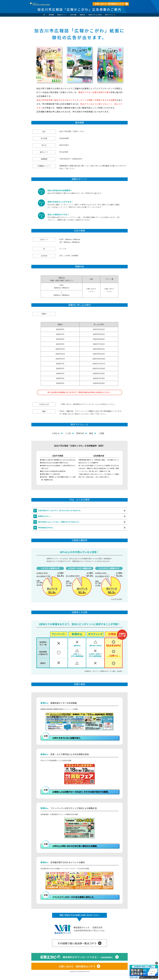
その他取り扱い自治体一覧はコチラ (77, 953)
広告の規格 (73, 15)
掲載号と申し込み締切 (95, 15)
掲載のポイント (62, 15)
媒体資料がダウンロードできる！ (88, 967)
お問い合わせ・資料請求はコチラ (77, 976)
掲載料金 (82, 15)
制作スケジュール (110, 15)
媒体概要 (51, 15)
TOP (44, 15)
